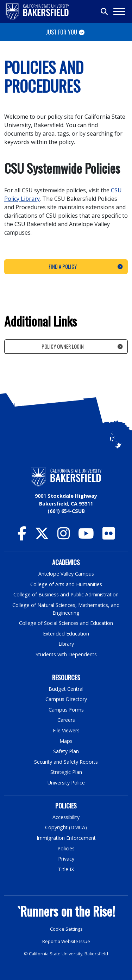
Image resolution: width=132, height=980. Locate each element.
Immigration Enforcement (66, 838)
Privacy (66, 859)
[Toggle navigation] (119, 11)
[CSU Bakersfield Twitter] (42, 537)
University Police (66, 783)
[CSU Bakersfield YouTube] (86, 537)
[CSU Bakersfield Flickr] (109, 537)
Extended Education (66, 634)
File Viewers (66, 730)
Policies (66, 848)
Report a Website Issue (66, 941)
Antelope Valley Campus (66, 574)
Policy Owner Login (63, 346)
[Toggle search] (105, 12)
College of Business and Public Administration (66, 594)
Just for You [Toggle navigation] (61, 32)
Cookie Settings (66, 929)
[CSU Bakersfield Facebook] (22, 537)
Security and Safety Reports (66, 762)
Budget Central (66, 689)
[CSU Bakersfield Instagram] (64, 537)
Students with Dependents (66, 654)
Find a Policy (63, 266)
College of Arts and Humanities (66, 584)
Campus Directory (66, 699)
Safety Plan (66, 751)
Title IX (66, 869)
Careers (66, 720)
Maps (66, 741)
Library (66, 644)
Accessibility (66, 817)
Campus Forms (66, 710)
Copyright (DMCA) (66, 827)
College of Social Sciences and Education (66, 623)
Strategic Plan (66, 772)
